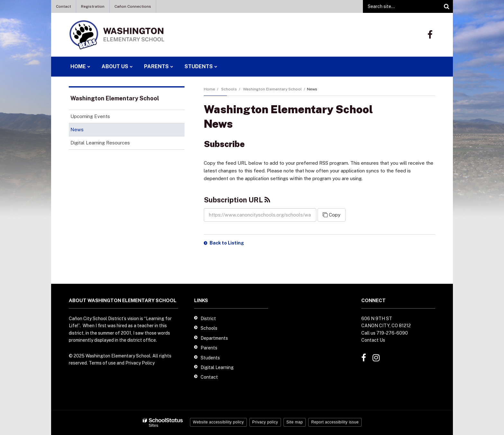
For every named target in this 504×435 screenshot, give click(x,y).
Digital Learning (217, 367)
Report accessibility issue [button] (335, 422)
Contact (63, 6)
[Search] (446, 6)
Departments (214, 338)
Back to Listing (227, 243)
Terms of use (102, 363)
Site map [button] (295, 422)
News (77, 130)
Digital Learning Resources (100, 143)
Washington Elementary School (272, 89)
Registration (93, 6)
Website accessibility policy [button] (218, 422)
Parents (209, 348)
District (208, 319)
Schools (229, 89)
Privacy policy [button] (265, 422)
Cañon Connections (133, 6)
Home (209, 89)
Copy (332, 215)
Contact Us (373, 340)
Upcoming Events (90, 116)
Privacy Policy (140, 363)
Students (210, 358)
